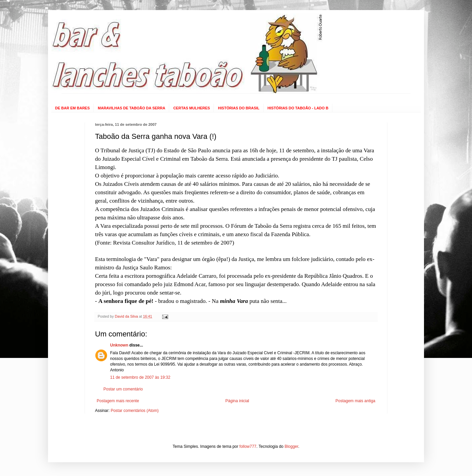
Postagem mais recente (118, 401)
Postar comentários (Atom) (135, 411)
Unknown (119, 345)
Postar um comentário (123, 389)
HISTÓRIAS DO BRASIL (239, 108)
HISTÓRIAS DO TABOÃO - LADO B (298, 108)
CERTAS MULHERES (192, 108)
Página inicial (237, 401)
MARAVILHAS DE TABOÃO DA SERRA (131, 108)
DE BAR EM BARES (72, 108)
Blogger (292, 446)
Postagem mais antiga (355, 401)
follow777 (248, 446)
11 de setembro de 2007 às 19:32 (140, 377)
